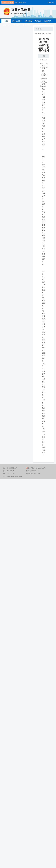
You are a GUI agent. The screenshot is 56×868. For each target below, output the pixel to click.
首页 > (37, 34)
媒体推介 (48, 34)
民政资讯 (38, 21)
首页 (6, 21)
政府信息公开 (17, 21)
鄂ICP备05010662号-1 (32, 471)
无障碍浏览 (51, 2)
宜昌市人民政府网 (8, 2)
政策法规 (29, 21)
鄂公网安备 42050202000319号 (36, 468)
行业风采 (48, 21)
